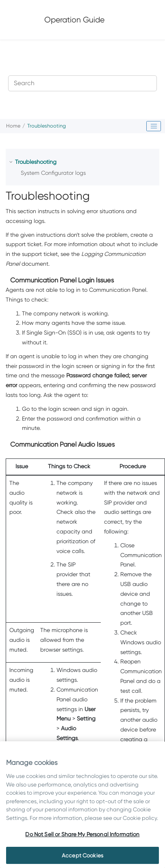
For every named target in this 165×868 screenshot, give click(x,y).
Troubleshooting (47, 126)
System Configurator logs (53, 173)
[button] (12, 162)
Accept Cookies (82, 855)
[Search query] (82, 83)
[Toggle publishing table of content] (154, 126)
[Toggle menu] (146, 20)
